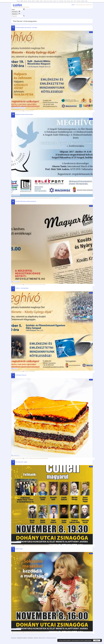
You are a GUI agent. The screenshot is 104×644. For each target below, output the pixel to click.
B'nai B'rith (79, 1)
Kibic (48, 1)
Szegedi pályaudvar (16, 195)
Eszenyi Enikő (31, 545)
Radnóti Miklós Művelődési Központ (19, 108)
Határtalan (83, 1)
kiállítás (33, 198)
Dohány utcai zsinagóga (28, 632)
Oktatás (41, 198)
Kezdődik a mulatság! (19, 549)
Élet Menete (28, 111)
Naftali (86, 1)
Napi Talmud (61, 1)
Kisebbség (37, 1)
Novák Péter (50, 545)
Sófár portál (25, 1)
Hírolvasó (18, 1)
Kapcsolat (36, 638)
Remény (51, 1)
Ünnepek (68, 1)
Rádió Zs (34, 1)
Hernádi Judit (36, 545)
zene (45, 632)
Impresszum (14, 638)
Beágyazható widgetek (22, 638)
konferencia (37, 198)
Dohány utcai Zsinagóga (17, 542)
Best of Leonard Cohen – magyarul (21, 462)
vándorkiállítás (57, 198)
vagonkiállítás (51, 198)
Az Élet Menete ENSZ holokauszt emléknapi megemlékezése (26, 201)
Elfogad (97, 640)
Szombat (45, 1)
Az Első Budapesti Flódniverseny (21, 375)
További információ (88, 640)
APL (58, 1)
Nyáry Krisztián (39, 285)
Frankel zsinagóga (38, 458)
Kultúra (32, 111)
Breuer (72, 1)
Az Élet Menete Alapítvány (18, 111)
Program (44, 198)
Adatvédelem (30, 638)
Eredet (65, 1)
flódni (33, 458)
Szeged (47, 198)
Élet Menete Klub (16, 455)
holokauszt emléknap (32, 285)
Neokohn (41, 1)
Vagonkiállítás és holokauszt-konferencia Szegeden (24, 114)
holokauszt (29, 198)
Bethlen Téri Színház (16, 282)
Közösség (43, 458)
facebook (30, 458)
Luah (45, 638)
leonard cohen (45, 545)
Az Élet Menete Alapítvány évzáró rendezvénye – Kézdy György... (26, 27)
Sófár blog (30, 1)
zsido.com (55, 1)
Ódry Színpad (15, 368)
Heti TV (75, 1)
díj (24, 111)
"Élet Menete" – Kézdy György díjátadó (22, 288)
